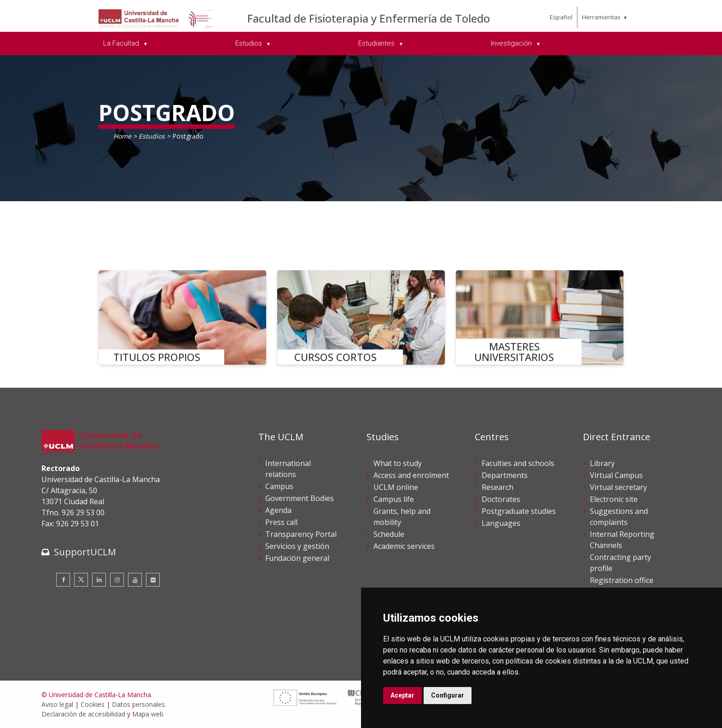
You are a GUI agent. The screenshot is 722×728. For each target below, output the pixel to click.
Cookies (93, 704)
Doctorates (501, 499)
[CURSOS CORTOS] (361, 317)
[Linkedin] (99, 580)
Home (122, 136)
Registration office (622, 580)
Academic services (404, 546)
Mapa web (148, 714)
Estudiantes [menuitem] (377, 43)
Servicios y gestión (297, 546)
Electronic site (614, 499)
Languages (501, 523)
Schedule (389, 534)
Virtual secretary (618, 487)
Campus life (394, 499)
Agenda (278, 510)
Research (498, 487)
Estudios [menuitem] (250, 43)
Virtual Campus (616, 475)
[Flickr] (153, 580)
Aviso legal (57, 704)
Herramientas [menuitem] (601, 17)
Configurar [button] (448, 695)
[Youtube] (135, 580)
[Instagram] (117, 580)
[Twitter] (81, 580)
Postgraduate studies (519, 511)
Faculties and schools (518, 463)
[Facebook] (63, 580)
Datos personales (138, 704)
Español (561, 17)
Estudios (153, 136)
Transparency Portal (301, 534)
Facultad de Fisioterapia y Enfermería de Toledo (369, 18)
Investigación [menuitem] (512, 43)
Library (602, 463)
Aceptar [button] (402, 695)
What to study (398, 463)
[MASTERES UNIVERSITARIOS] (540, 317)
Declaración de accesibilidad (83, 714)
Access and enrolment (411, 475)
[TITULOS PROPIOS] (182, 317)
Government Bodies (300, 498)
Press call (281, 522)
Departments (505, 475)
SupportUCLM (85, 552)
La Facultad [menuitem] (122, 43)
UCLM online (396, 487)
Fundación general (297, 558)
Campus (279, 486)
